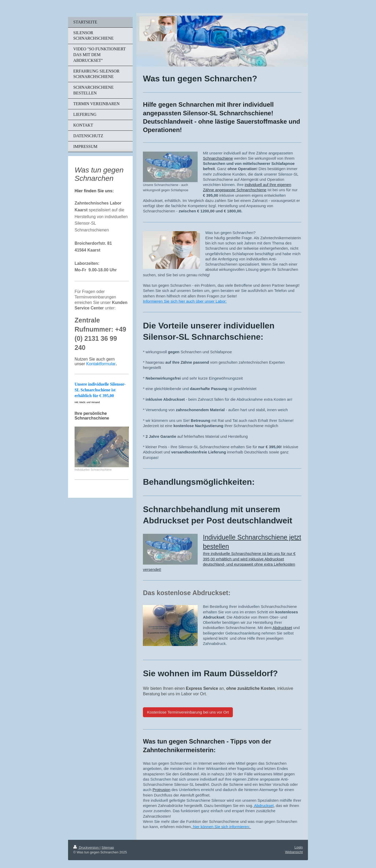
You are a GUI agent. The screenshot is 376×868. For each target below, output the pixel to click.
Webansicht (294, 852)
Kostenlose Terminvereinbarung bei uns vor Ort (188, 712)
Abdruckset (282, 628)
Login (299, 847)
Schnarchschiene (218, 158)
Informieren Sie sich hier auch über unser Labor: (185, 301)
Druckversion (86, 848)
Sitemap (108, 848)
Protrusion (161, 790)
